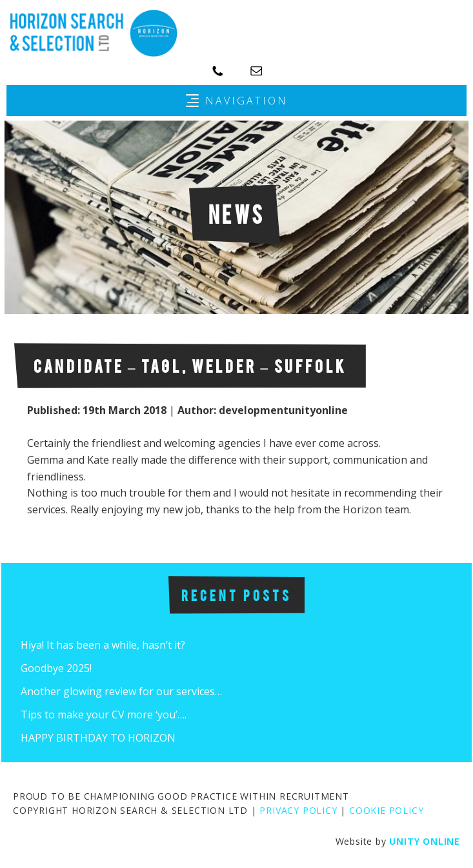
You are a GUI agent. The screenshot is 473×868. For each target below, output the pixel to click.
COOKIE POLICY (386, 810)
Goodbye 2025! (56, 668)
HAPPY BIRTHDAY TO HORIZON (98, 738)
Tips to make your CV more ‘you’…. (104, 715)
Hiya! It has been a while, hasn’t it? (103, 645)
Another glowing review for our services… (121, 691)
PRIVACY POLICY (298, 810)
